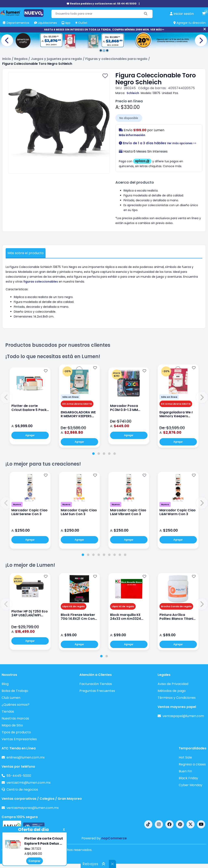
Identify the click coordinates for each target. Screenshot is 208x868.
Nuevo (17, 504)
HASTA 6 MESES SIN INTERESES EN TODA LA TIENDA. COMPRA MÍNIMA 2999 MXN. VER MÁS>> (104, 30)
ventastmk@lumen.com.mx (29, 783)
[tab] (93, 454)
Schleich (133, 93)
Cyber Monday (191, 785)
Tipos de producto (16, 732)
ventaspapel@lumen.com (183, 716)
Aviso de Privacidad (173, 684)
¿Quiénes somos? (16, 705)
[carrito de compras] (204, 14)
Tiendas (8, 711)
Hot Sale (185, 757)
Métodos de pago (172, 691)
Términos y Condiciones (177, 698)
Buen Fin (185, 771)
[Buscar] (146, 14)
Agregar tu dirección (190, 23)
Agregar (30, 435)
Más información (132, 135)
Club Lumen (11, 698)
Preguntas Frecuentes (97, 691)
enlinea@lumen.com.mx (26, 757)
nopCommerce (114, 838)
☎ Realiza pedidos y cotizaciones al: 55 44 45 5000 (101, 4)
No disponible (129, 118)
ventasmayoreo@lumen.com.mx (33, 808)
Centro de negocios (22, 789)
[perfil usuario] (182, 14)
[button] (6, 397)
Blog (5, 684)
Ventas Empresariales (19, 739)
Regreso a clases (192, 764)
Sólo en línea (70, 397)
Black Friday (188, 778)
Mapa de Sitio (12, 725)
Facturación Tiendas (96, 684)
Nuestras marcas (15, 718)
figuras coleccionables (41, 282)
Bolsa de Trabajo (15, 691)
